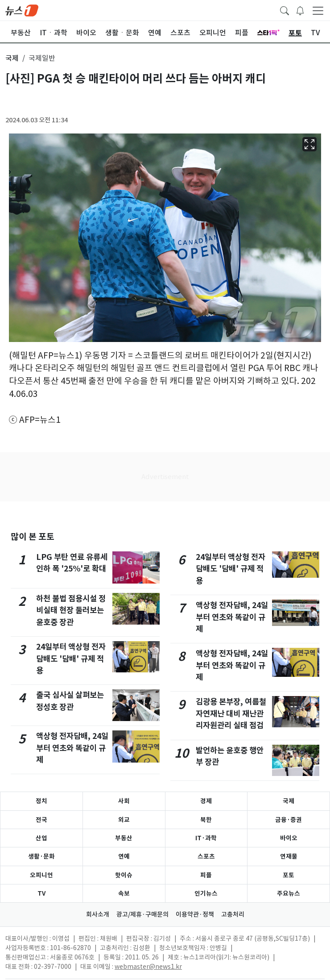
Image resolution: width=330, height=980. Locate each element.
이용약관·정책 (195, 914)
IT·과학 (206, 838)
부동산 (124, 838)
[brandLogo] (22, 10)
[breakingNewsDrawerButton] (300, 10)
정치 (41, 801)
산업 (41, 838)
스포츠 (206, 856)
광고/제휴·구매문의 (142, 914)
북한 (206, 820)
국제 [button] (12, 58)
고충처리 (233, 914)
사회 (124, 801)
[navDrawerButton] (318, 10)
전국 (41, 820)
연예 (124, 856)
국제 (289, 801)
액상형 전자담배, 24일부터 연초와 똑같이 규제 (72, 748)
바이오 (289, 838)
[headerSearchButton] (285, 10)
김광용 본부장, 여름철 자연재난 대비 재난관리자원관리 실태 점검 (231, 713)
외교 (124, 820)
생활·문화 (41, 856)
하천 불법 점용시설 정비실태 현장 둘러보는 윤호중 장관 (71, 610)
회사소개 (98, 914)
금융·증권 (289, 820)
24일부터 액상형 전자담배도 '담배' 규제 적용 (71, 659)
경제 (206, 801)
